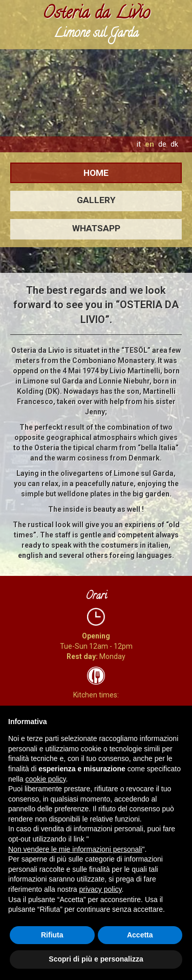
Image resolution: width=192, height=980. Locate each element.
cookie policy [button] (45, 779)
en (150, 144)
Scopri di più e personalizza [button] (96, 959)
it (139, 144)
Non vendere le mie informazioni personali (75, 849)
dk (174, 144)
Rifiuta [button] (52, 935)
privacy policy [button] (101, 889)
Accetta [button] (140, 935)
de (162, 144)
